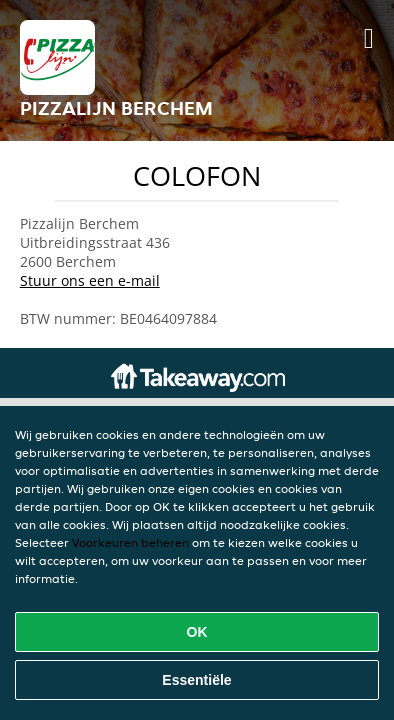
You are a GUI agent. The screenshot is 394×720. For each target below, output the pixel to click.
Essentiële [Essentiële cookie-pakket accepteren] (196, 680)
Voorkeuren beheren (130, 542)
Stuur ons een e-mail (90, 280)
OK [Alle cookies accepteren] (197, 632)
